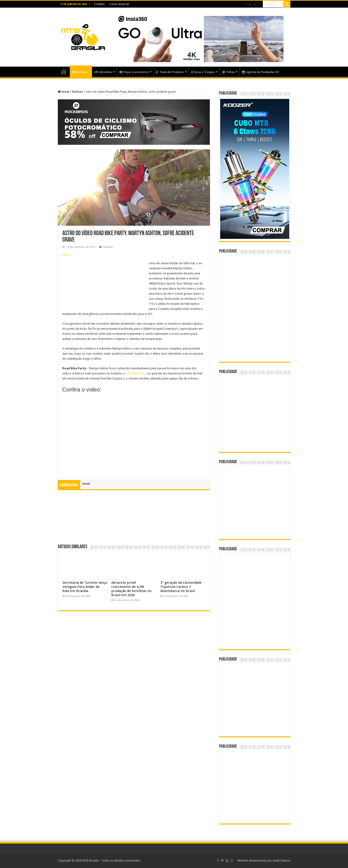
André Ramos (282, 861)
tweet (66, 255)
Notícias (80, 72)
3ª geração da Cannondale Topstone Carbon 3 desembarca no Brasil (181, 587)
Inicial (63, 92)
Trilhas (228, 72)
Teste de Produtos (170, 72)
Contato (99, 4)
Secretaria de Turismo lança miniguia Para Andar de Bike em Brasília (85, 587)
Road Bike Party (136, 373)
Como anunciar (119, 4)
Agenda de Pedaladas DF (261, 72)
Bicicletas (103, 72)
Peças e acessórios (134, 72)
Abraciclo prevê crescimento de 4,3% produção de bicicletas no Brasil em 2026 (131, 589)
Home (64, 71)
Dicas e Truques (203, 72)
